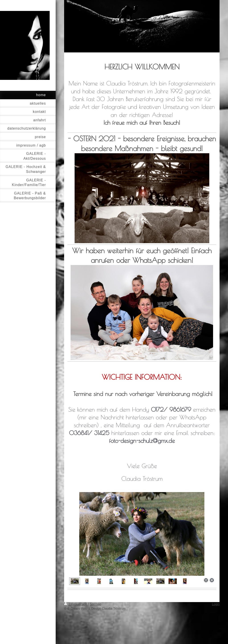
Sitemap (95, 604)
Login (216, 604)
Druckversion (76, 604)
